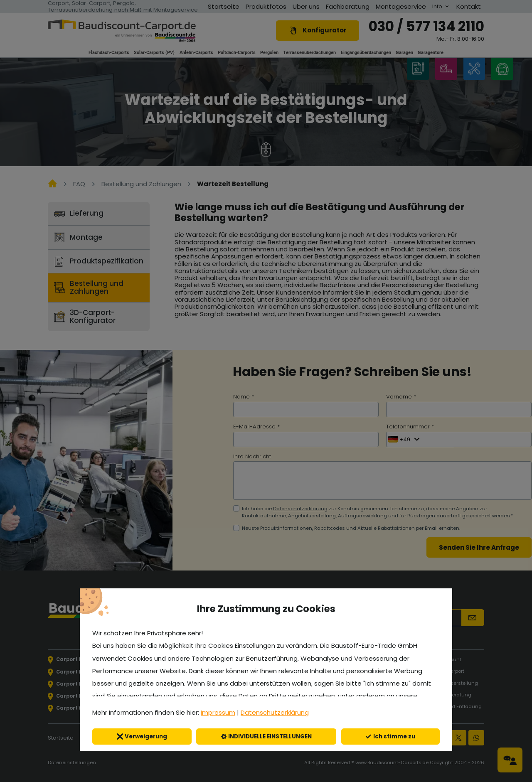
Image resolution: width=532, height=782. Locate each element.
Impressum (218, 712)
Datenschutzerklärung (275, 712)
